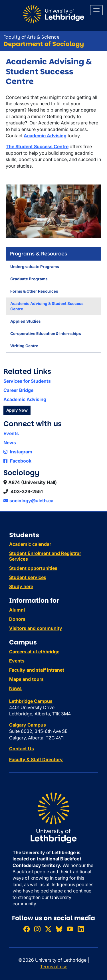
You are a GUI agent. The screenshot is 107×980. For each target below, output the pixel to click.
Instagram (18, 452)
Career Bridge (18, 390)
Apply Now (17, 410)
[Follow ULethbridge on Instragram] (37, 929)
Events (11, 433)
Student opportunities (33, 568)
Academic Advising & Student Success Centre (47, 306)
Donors (17, 619)
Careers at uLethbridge (34, 652)
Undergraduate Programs (35, 267)
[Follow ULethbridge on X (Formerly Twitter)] (48, 929)
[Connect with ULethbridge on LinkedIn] (81, 929)
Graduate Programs (29, 279)
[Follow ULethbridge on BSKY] (59, 929)
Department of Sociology (44, 44)
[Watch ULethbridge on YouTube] (70, 929)
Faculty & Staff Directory (36, 759)
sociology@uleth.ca (28, 501)
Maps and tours (26, 679)
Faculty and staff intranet (37, 670)
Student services (28, 577)
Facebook (17, 461)
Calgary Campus (28, 725)
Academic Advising (25, 399)
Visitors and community (36, 628)
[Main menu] (96, 10)
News (10, 443)
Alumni (17, 610)
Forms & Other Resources (34, 291)
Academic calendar (30, 544)
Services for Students (27, 381)
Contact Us (22, 749)
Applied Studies (26, 321)
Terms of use (54, 967)
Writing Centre (24, 346)
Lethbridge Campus (31, 701)
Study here (21, 586)
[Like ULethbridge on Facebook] (27, 929)
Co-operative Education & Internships (46, 334)
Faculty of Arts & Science (32, 37)
